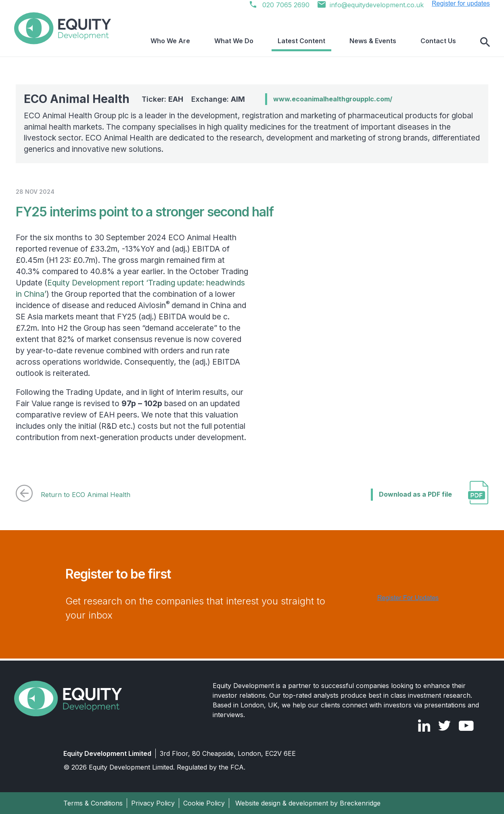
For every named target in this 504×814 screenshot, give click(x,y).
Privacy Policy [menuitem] (153, 803)
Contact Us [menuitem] (444, 42)
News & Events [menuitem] (391, 42)
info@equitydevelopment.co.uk (371, 5)
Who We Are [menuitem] (225, 42)
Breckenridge (360, 803)
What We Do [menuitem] (276, 42)
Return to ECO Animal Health (73, 494)
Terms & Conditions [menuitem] (93, 803)
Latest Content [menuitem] (332, 42)
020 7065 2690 (280, 5)
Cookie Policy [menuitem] (204, 803)
